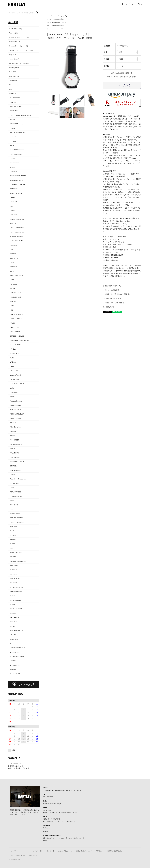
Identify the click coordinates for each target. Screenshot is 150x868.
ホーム (49, 19)
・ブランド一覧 (49, 851)
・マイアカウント (15, 851)
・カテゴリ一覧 (37, 851)
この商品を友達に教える (112, 298)
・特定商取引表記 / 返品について (116, 851)
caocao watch (58, 29)
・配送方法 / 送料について (83, 851)
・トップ (26, 851)
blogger (46, 831)
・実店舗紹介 (99, 851)
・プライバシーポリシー (17, 855)
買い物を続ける (109, 307)
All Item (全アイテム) (60, 22)
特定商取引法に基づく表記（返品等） (117, 294)
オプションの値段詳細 (111, 290)
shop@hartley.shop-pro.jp (52, 804)
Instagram (47, 828)
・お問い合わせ (32, 855)
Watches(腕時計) (59, 19)
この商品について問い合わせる (114, 303)
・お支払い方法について (65, 851)
